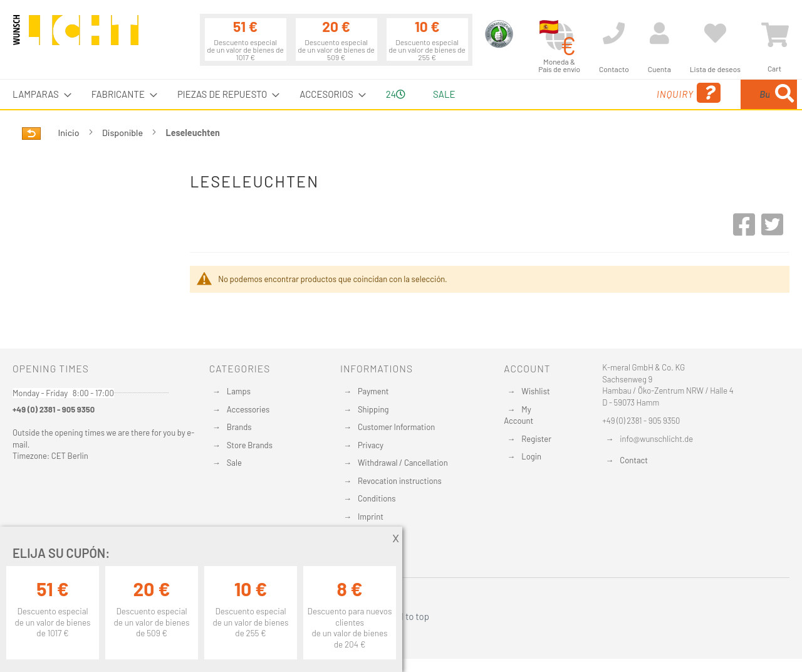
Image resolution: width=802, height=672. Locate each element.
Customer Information (396, 427)
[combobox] (706, 94)
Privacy (371, 445)
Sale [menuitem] (444, 94)
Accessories (248, 409)
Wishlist (535, 391)
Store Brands (250, 445)
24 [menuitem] (396, 94)
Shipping (373, 409)
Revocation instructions (400, 481)
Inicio (70, 133)
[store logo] (76, 36)
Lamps (239, 391)
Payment (373, 391)
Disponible (123, 133)
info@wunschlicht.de (656, 439)
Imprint (371, 517)
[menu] (401, 94)
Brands (239, 427)
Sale (234, 463)
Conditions (377, 498)
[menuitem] (38, 94)
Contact (634, 460)
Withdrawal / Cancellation (403, 463)
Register (536, 439)
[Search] (784, 94)
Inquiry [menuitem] (588, 93)
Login (531, 456)
